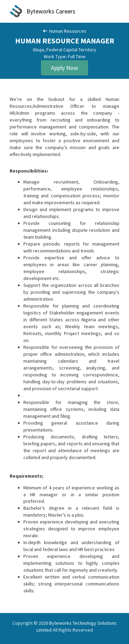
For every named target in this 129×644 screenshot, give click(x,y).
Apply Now (64, 68)
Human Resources (64, 31)
